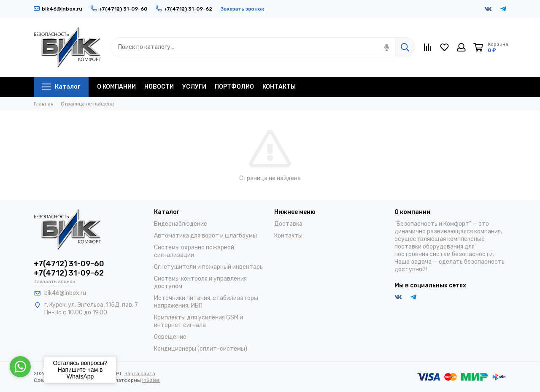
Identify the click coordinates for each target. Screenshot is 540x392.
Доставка (288, 224)
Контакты (288, 236)
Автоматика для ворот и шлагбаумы (205, 236)
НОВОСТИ (159, 87)
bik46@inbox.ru (58, 9)
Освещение (170, 337)
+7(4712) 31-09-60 (119, 9)
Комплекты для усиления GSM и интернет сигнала (198, 321)
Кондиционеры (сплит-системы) (201, 349)
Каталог (61, 87)
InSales (151, 380)
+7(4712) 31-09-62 (184, 9)
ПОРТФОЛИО (234, 87)
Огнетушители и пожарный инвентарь (208, 267)
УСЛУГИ (194, 87)
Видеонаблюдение (181, 224)
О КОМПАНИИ (116, 87)
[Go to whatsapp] (20, 367)
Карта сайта (140, 373)
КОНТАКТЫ (279, 87)
